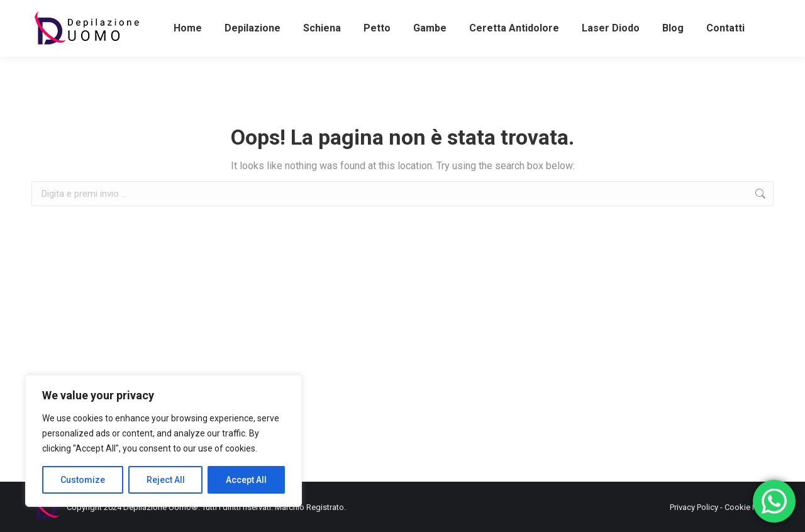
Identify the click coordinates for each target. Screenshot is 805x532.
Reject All (166, 480)
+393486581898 (67, 12)
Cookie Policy (749, 507)
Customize (83, 480)
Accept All (246, 480)
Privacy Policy (694, 507)
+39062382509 (391, 12)
